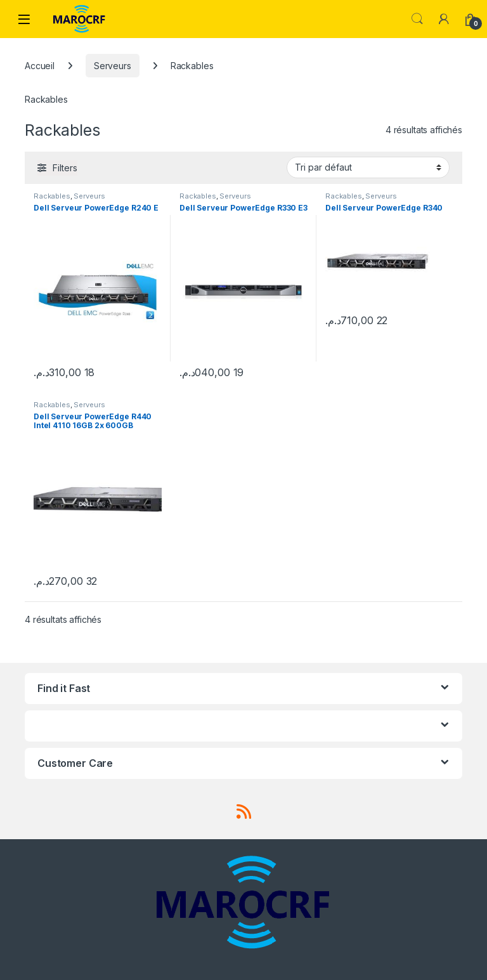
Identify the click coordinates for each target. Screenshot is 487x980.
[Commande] (368, 167)
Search (417, 19)
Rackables (52, 196)
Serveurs (113, 66)
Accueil (40, 66)
